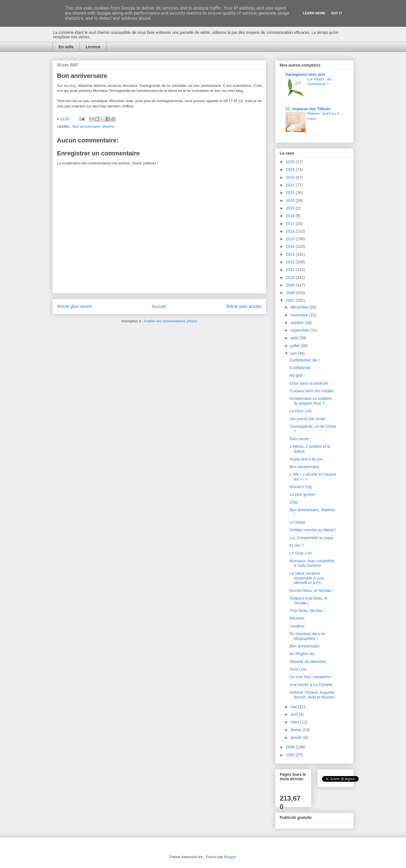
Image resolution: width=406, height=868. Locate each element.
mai (294, 707)
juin (294, 353)
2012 (291, 262)
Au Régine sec (302, 654)
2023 (291, 177)
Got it (337, 13)
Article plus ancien (244, 306)
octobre (298, 323)
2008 (291, 293)
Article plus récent (74, 306)
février (296, 730)
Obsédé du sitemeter (308, 662)
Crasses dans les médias (312, 391)
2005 (291, 755)
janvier (297, 737)
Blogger (230, 857)
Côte (294, 502)
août (295, 338)
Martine (108, 126)
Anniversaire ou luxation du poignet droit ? (311, 401)
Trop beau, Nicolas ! (307, 611)
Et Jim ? (297, 545)
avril (295, 714)
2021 (291, 193)
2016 (291, 231)
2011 (291, 270)
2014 (291, 246)
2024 (291, 169)
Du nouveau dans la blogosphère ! (307, 636)
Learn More (314, 13)
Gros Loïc (298, 669)
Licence (93, 47)
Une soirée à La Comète (311, 685)
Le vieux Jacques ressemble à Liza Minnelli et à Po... (307, 578)
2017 (291, 224)
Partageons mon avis (305, 74)
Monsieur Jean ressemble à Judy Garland (312, 563)
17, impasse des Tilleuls (308, 109)
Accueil (159, 306)
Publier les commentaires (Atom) (171, 321)
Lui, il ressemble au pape (312, 538)
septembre (300, 330)
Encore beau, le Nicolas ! (312, 591)
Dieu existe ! (300, 439)
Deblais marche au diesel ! (313, 530)
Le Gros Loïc (301, 411)
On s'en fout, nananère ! (311, 677)
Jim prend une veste (307, 419)
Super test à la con (306, 459)
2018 (291, 216)
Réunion (297, 618)
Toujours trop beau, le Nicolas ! (309, 601)
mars (295, 722)
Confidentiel (300, 368)
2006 (291, 747)
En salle (66, 47)
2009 (291, 285)
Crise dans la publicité (309, 383)
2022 (291, 185)
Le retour (297, 522)
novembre (300, 315)
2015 (291, 239)
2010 (291, 277)
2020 (291, 201)
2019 (291, 208)
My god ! (297, 375)
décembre (300, 307)
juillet (295, 346)
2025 (291, 162)
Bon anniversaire (86, 126)
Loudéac (297, 626)
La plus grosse (302, 494)
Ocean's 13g (301, 487)
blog (73, 86)
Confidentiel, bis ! (305, 360)
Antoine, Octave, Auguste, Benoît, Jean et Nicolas (312, 695)
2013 (291, 254)
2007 (291, 300)
